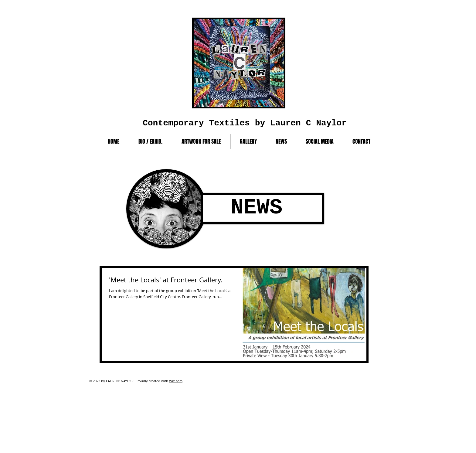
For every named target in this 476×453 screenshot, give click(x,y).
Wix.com (176, 381)
